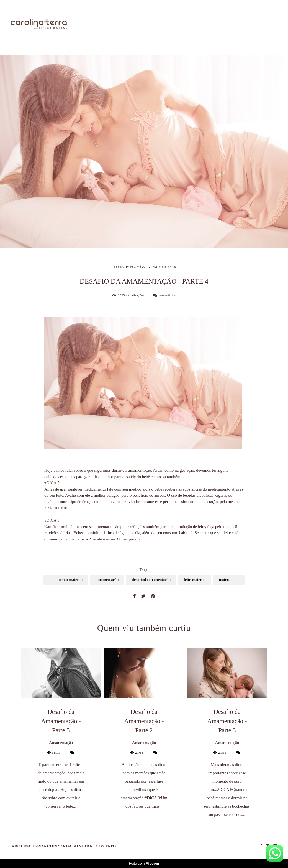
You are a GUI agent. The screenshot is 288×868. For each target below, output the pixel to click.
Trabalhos (177, 24)
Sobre (146, 24)
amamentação (107, 580)
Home (118, 24)
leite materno (195, 580)
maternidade (229, 580)
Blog (241, 24)
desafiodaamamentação (151, 580)
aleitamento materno (65, 580)
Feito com (144, 863)
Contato (269, 24)
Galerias (212, 24)
